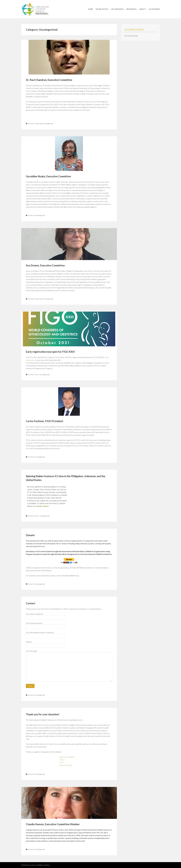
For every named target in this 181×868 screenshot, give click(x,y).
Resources (131, 9)
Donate (30, 535)
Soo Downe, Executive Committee (45, 265)
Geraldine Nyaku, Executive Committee (48, 176)
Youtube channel (42, 506)
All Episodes (154, 9)
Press (37, 374)
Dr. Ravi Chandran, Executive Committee (49, 80)
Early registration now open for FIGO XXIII (50, 352)
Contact (31, 603)
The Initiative (102, 9)
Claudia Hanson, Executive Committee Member (53, 824)
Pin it (61, 762)
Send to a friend (66, 765)
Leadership (39, 123)
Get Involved (117, 9)
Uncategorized (48, 123)
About (142, 9)
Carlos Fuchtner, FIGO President (45, 421)
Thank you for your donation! (43, 714)
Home (91, 9)
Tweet (62, 760)
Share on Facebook (67, 757)
